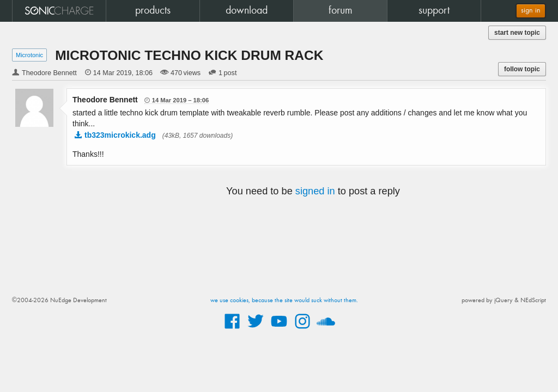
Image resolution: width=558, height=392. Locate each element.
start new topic (517, 33)
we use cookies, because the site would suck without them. (284, 301)
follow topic (522, 69)
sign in (531, 11)
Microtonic (29, 55)
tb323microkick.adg (120, 135)
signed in (315, 191)
